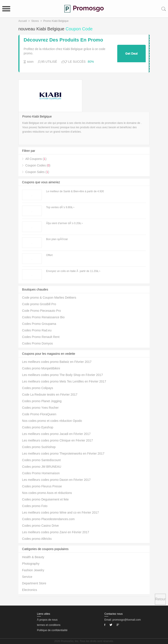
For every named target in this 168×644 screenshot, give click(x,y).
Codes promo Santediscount (41, 460)
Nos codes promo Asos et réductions (47, 493)
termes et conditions (49, 625)
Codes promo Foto (35, 506)
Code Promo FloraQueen (39, 414)
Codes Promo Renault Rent (41, 337)
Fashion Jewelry (33, 570)
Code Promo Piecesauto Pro (41, 311)
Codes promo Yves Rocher (40, 408)
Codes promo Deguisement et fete (45, 499)
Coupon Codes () (38, 165)
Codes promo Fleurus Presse (42, 486)
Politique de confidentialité (52, 630)
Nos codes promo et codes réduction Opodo (52, 421)
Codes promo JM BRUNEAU (42, 467)
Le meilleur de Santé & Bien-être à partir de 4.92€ (75, 191)
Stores (35, 21)
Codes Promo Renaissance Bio (43, 317)
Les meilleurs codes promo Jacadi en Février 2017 (56, 434)
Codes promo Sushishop (39, 447)
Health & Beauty (33, 557)
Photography (31, 564)
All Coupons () (36, 159)
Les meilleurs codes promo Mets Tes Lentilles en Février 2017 (64, 381)
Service (27, 577)
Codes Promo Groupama (39, 324)
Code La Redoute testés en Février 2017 (50, 395)
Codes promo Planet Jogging (42, 401)
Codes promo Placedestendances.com (48, 519)
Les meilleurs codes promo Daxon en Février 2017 (56, 480)
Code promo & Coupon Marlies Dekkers (49, 298)
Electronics (30, 590)
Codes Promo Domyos (38, 343)
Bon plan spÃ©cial (57, 239)
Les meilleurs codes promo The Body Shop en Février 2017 (62, 375)
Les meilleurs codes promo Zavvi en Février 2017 (56, 532)
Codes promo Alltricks (37, 539)
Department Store (34, 583)
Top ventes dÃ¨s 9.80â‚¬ (60, 207)
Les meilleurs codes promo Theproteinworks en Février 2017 (63, 454)
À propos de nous (47, 620)
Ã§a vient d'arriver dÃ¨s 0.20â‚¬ (64, 223)
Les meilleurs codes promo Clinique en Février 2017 (58, 440)
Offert (49, 255)
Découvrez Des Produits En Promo (63, 40)
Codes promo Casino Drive (40, 526)
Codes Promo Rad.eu (37, 330)
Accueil (23, 21)
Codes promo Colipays (38, 388)
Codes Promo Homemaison (41, 473)
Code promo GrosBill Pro (39, 304)
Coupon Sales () (37, 172)
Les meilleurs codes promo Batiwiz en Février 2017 (57, 362)
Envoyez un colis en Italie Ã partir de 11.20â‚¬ (73, 271)
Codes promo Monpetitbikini (41, 368)
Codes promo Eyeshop (38, 427)
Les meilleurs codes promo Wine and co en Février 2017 (60, 512)
